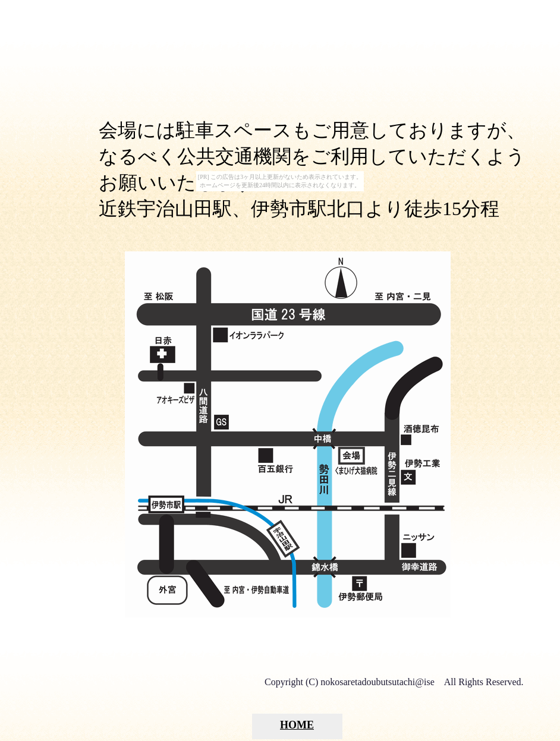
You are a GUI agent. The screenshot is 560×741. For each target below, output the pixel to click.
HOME (297, 725)
